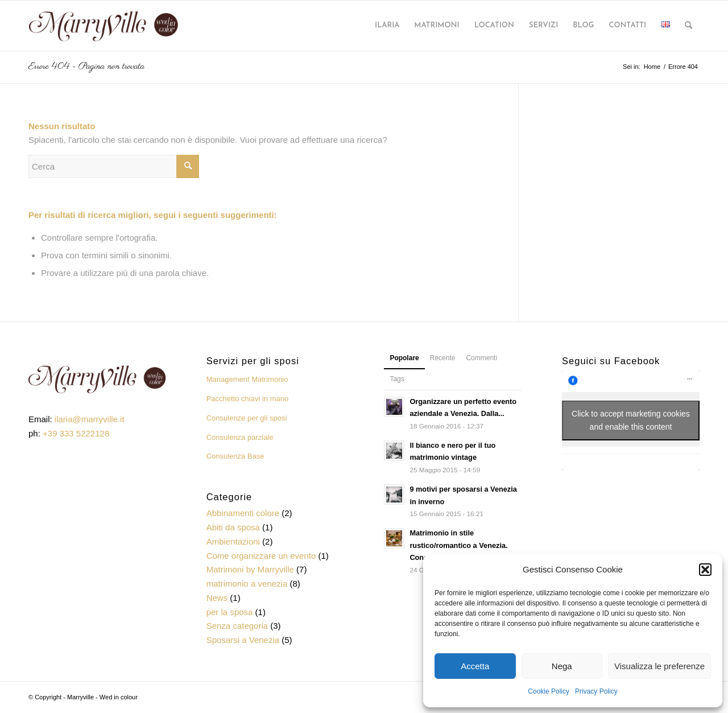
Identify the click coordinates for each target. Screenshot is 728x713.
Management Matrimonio (247, 379)
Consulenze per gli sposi (247, 418)
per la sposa (230, 612)
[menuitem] (387, 26)
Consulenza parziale (240, 437)
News (217, 598)
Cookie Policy (549, 691)
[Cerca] (688, 26)
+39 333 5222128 (76, 433)
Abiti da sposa (233, 527)
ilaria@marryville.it (90, 419)
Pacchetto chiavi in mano (248, 399)
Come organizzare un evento (261, 556)
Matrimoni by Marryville (250, 569)
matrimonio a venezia (247, 584)
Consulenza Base (235, 456)
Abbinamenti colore (243, 513)
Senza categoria (237, 626)
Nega (562, 666)
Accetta (475, 666)
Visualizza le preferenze (659, 666)
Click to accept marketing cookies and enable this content (631, 420)
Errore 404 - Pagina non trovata (86, 67)
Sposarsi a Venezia (243, 640)
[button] (705, 570)
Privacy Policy (596, 691)
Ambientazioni (233, 541)
